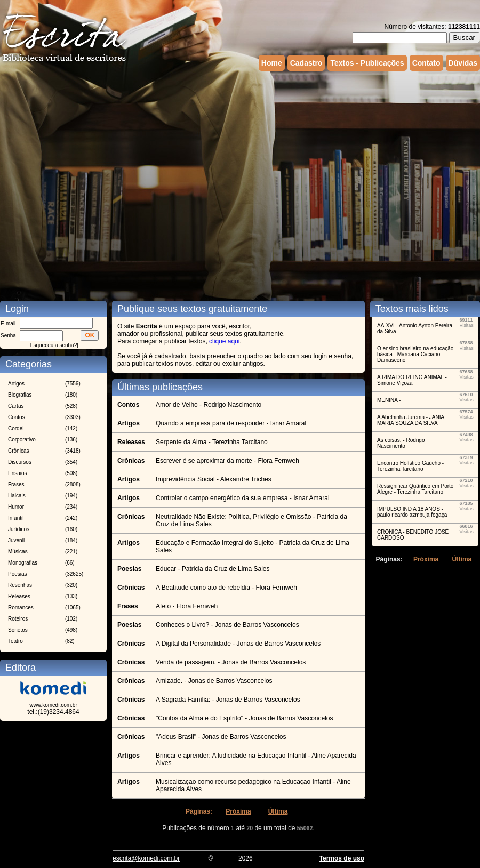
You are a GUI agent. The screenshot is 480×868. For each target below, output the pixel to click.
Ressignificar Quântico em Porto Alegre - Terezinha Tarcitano (415, 489)
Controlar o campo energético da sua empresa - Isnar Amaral (243, 498)
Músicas (18, 552)
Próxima (238, 811)
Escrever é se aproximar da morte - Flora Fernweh (227, 461)
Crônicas (18, 451)
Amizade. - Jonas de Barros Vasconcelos (214, 681)
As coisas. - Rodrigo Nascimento (401, 443)
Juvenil (16, 540)
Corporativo (22, 440)
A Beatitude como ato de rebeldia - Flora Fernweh (226, 588)
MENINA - (389, 400)
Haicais (17, 496)
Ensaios (18, 473)
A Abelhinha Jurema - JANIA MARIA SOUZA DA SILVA (411, 420)
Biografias (20, 395)
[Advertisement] (113, 177)
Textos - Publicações (367, 63)
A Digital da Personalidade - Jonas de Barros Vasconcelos (238, 644)
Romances (21, 608)
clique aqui (224, 341)
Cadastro (306, 63)
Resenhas (20, 585)
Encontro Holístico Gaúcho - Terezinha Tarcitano (410, 466)
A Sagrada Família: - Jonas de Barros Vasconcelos (228, 700)
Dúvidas (463, 63)
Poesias (18, 574)
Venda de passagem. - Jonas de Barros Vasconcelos (231, 662)
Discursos (20, 462)
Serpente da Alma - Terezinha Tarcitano (212, 442)
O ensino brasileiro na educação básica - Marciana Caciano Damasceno (415, 354)
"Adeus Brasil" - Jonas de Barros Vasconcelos (221, 737)
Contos (17, 417)
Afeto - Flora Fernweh (187, 606)
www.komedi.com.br (53, 705)
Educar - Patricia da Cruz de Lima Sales (213, 569)
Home (272, 63)
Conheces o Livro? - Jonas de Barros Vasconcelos (227, 625)
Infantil (16, 518)
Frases (16, 484)
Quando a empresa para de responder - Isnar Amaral (231, 423)
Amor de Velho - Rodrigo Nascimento (209, 405)
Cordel (16, 428)
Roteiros (18, 619)
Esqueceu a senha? (53, 345)
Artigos (16, 384)
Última (278, 811)
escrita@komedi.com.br (146, 858)
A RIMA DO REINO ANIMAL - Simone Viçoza (412, 380)
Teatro (15, 641)
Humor (16, 507)
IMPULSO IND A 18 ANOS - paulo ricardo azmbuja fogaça (412, 512)
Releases (19, 596)
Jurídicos (19, 529)
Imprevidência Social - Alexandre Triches (214, 479)
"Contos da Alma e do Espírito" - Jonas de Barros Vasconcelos (244, 718)
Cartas (16, 406)
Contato (426, 63)
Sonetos (18, 630)
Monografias (23, 563)
